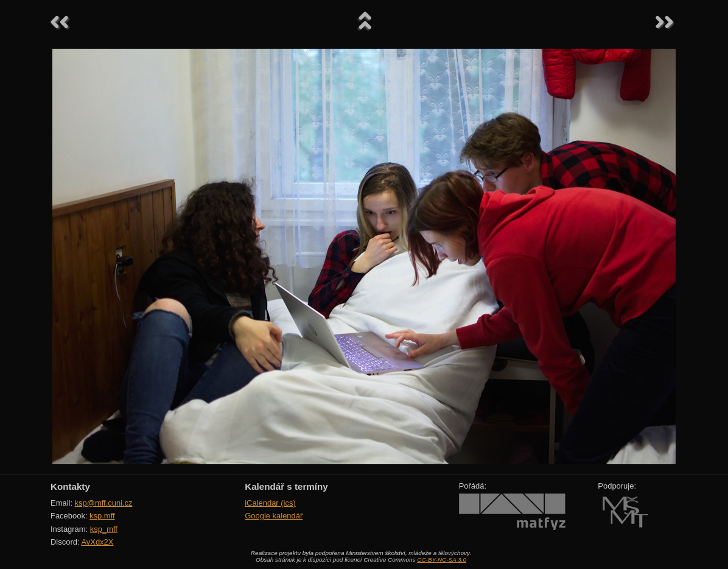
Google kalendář (274, 516)
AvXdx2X (97, 542)
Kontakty (70, 486)
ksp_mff (104, 529)
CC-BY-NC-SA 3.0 (442, 560)
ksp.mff (102, 516)
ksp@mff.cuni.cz (104, 503)
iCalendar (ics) (270, 503)
